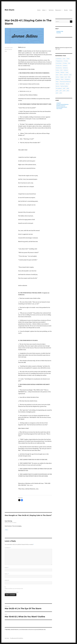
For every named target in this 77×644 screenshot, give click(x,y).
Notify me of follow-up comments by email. (14, 589)
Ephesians (65, 68)
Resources (58, 10)
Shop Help (59, 33)
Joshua (57, 77)
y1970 (57, 91)
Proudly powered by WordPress (17, 638)
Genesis (57, 72)
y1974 (57, 93)
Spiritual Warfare (64, 86)
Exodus (57, 70)
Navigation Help (60, 31)
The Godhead (59, 88)
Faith (61, 70)
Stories (66, 10)
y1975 (61, 93)
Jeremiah (66, 75)
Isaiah (57, 75)
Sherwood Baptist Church (62, 107)
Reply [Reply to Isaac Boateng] (6, 530)
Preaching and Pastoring (65, 82)
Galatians (66, 70)
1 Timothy (66, 61)
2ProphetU (59, 103)
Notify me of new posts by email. (12, 592)
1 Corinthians (59, 59)
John (70, 75)
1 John (64, 59)
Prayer (57, 82)
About (44, 10)
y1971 (61, 91)
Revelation (62, 84)
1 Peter (68, 59)
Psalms (57, 84)
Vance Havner (59, 109)
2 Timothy (65, 63)
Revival (68, 84)
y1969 (68, 88)
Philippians (67, 79)
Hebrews (62, 72)
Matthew (58, 79)
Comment (8, 548)
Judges (62, 77)
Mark (6, 51)
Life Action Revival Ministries (62, 104)
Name (7, 567)
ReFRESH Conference (61, 106)
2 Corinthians (59, 63)
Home (39, 10)
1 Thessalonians (59, 61)
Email (7, 574)
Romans (58, 86)
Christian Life (59, 65)
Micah (62, 79)
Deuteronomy (59, 68)
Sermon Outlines (8, 49)
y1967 (64, 88)
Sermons (51, 10)
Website (7, 580)
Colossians (65, 65)
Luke (66, 77)
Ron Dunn (10, 10)
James (61, 75)
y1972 (64, 91)
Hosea (67, 72)
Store (71, 10)
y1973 (68, 91)
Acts (69, 63)
